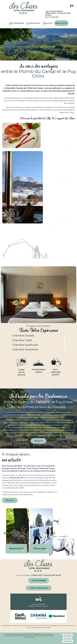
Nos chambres (16, 23)
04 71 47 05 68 (52, 17)
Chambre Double (23, 336)
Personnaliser (67, 642)
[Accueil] (24, 8)
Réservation (61, 23)
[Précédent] (6, 534)
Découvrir (48, 23)
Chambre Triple (22, 340)
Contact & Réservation (39, 588)
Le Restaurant (33, 23)
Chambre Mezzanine (25, 349)
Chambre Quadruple (25, 345)
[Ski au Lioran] (41, 531)
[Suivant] (53, 534)
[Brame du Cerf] (18, 531)
